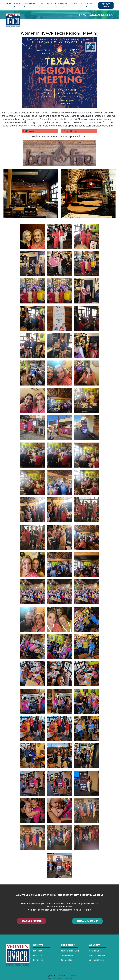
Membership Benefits (70, 951)
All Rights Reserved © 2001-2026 (68, 976)
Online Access (54, 976)
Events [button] (89, 4)
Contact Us (94, 951)
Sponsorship (67, 960)
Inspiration (38, 955)
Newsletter (38, 960)
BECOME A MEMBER (32, 921)
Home (9, 4)
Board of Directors (97, 955)
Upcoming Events (97, 960)
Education (38, 951)
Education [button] (76, 4)
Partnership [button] (61, 4)
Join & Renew (67, 955)
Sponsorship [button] (45, 4)
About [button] (17, 4)
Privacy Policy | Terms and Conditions (60, 978)
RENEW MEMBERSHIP (87, 921)
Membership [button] (30, 4)
